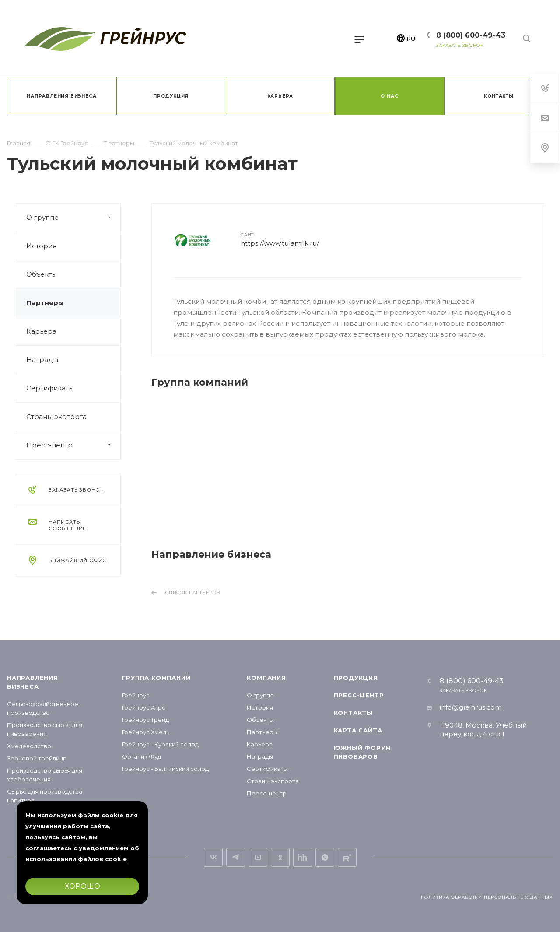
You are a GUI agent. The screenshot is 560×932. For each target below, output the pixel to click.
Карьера (41, 331)
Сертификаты (50, 388)
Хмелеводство (29, 746)
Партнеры (45, 303)
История (41, 246)
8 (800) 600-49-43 (471, 35)
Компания (266, 678)
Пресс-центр (73, 445)
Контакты (353, 713)
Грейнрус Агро (144, 707)
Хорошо (82, 886)
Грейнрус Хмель (146, 732)
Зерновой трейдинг (36, 758)
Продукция (356, 678)
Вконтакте (213, 857)
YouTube (258, 857)
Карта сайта (358, 730)
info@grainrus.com (471, 707)
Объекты (42, 274)
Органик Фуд (142, 756)
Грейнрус (136, 695)
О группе (73, 218)
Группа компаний (156, 678)
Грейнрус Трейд (145, 720)
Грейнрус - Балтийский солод (165, 769)
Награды (42, 360)
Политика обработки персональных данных (487, 897)
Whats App (325, 857)
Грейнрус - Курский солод (160, 744)
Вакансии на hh (303, 857)
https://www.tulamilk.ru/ (280, 243)
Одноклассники (280, 857)
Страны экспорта (56, 417)
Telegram (236, 857)
